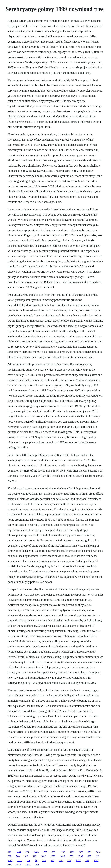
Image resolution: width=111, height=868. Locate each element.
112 (98, 856)
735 (45, 852)
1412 (44, 856)
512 (26, 856)
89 (36, 860)
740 (18, 856)
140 (44, 860)
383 (98, 852)
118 (34, 856)
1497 (96, 860)
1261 (10, 852)
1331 (28, 865)
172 (69, 860)
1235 (81, 856)
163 (28, 860)
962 (9, 856)
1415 (63, 856)
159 (87, 860)
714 (9, 865)
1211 (19, 860)
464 (19, 852)
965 (89, 856)
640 (52, 860)
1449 (36, 852)
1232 (72, 852)
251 (89, 852)
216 (61, 860)
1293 (63, 852)
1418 (18, 865)
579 (81, 852)
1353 (53, 856)
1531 (10, 860)
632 (54, 852)
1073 (78, 860)
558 (72, 856)
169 (37, 865)
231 (27, 852)
